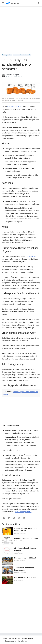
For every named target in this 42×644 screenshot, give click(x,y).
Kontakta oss (23, 641)
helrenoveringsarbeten (23, 512)
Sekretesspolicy (11, 641)
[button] (4, 518)
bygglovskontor (32, 256)
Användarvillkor (28, 638)
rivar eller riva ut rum (15, 106)
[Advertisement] (21, 30)
